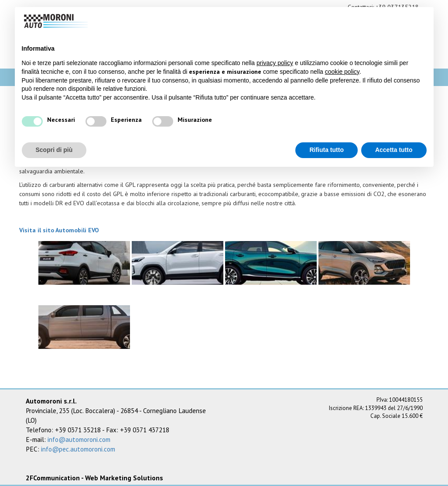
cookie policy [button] (342, 72)
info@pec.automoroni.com (78, 449)
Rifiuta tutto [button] (327, 150)
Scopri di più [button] (54, 150)
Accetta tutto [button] (394, 150)
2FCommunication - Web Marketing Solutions (94, 478)
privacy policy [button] (275, 63)
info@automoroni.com (79, 439)
